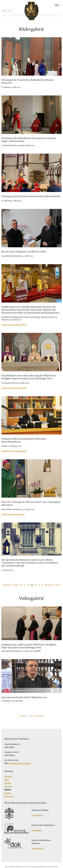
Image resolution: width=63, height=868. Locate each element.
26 (21, 585)
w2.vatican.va (37, 815)
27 (25, 585)
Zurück (15, 585)
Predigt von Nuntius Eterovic (13, 514)
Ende (58, 585)
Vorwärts (49, 585)
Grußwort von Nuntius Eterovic (14, 324)
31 (39, 585)
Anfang (6, 585)
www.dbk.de (37, 830)
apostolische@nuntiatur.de (20, 763)
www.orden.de (38, 848)
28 (28, 585)
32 (42, 585)
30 (36, 585)
